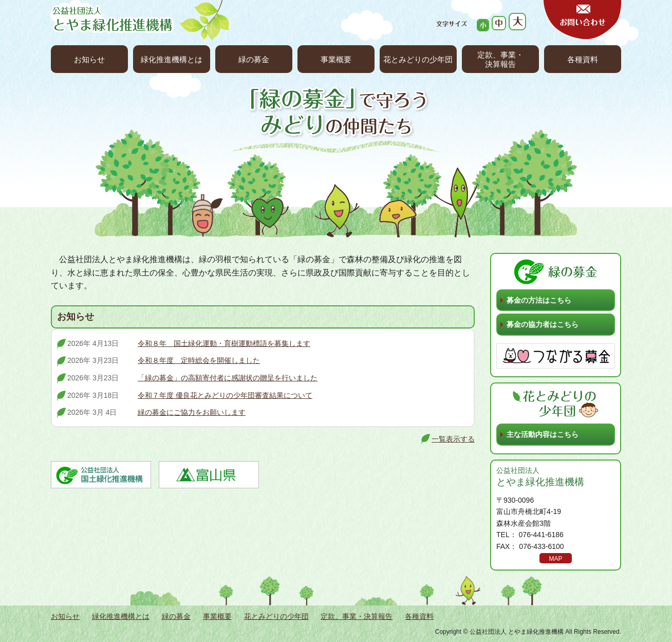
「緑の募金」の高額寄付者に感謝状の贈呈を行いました (228, 378)
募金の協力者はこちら (543, 324)
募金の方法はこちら (539, 300)
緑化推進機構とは (172, 59)
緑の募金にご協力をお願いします (192, 412)
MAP (555, 559)
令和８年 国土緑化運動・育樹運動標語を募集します (224, 343)
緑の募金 (254, 59)
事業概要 (336, 59)
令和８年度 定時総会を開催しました (199, 360)
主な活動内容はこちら (543, 434)
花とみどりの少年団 (418, 59)
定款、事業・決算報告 (500, 59)
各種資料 (583, 59)
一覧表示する (453, 439)
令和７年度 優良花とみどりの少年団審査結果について (225, 395)
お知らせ (89, 59)
